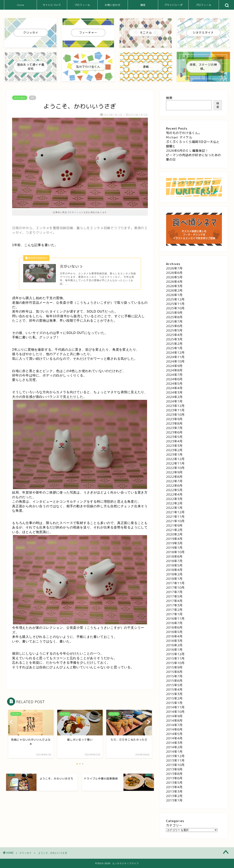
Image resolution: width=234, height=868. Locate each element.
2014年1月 (174, 752)
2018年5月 (174, 565)
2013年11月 (175, 760)
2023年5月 (174, 437)
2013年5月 (174, 783)
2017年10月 (175, 588)
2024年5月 (174, 384)
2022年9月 (174, 472)
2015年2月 (174, 698)
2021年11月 (175, 517)
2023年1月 (174, 455)
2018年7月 (174, 561)
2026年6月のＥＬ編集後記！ (187, 151)
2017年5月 (174, 596)
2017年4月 (174, 601)
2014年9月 (174, 716)
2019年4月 (174, 539)
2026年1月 (174, 295)
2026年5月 (174, 277)
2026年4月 (174, 282)
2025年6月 (174, 326)
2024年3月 (174, 392)
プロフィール (82, 5)
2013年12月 (175, 756)
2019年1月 (174, 548)
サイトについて (52, 5)
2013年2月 (174, 796)
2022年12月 (175, 459)
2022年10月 (175, 468)
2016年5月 (174, 632)
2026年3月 (174, 286)
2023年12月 (175, 406)
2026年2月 (174, 291)
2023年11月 (175, 410)
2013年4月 (174, 787)
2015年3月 (174, 694)
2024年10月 (175, 361)
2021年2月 (174, 530)
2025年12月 (175, 299)
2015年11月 (175, 659)
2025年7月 (174, 322)
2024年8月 (174, 370)
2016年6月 (174, 627)
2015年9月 (174, 667)
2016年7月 (174, 623)
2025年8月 (174, 317)
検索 (169, 98)
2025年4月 (174, 335)
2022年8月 (174, 477)
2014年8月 (174, 721)
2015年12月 (175, 654)
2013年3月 (174, 792)
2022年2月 (174, 503)
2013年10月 (175, 765)
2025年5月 (174, 330)
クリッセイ (20, 98)
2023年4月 (174, 441)
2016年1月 (174, 650)
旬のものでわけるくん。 (184, 133)
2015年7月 (174, 676)
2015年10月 (175, 663)
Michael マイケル (179, 137)
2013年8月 (174, 774)
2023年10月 (175, 415)
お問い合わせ (113, 5)
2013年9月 (174, 769)
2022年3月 (174, 499)
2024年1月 (174, 401)
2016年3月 (174, 641)
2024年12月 (175, 353)
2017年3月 (174, 605)
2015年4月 (174, 690)
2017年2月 (174, 610)
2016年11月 (175, 619)
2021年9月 (174, 525)
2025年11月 (175, 304)
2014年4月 (174, 738)
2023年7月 (174, 428)
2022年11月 (175, 463)
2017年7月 (174, 592)
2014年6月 (174, 729)
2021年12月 (175, 512)
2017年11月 (175, 583)
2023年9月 (174, 419)
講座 (143, 5)
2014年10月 (175, 712)
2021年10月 (175, 521)
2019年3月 (174, 543)
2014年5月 (174, 734)
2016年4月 (174, 636)
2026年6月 (174, 273)
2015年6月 (174, 681)
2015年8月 (174, 672)
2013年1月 (174, 800)
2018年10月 (175, 552)
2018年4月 (174, 570)
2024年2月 (174, 397)
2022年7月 (174, 481)
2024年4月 (174, 388)
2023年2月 (174, 450)
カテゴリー (174, 825)
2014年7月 (174, 725)
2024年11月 (175, 357)
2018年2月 (174, 574)
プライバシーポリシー (173, 7)
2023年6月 (174, 432)
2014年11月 (175, 707)
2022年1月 (174, 508)
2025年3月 (174, 339)
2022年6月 (174, 486)
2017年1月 (174, 614)
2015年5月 (174, 685)
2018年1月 (174, 579)
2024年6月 (174, 379)
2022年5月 (174, 490)
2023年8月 (174, 424)
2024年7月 (174, 375)
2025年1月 (174, 348)
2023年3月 (174, 446)
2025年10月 (175, 308)
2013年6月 (174, 778)
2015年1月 (174, 703)
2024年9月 (174, 366)
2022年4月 (174, 494)
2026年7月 (174, 268)
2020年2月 (174, 534)
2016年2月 (174, 645)
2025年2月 (174, 344)
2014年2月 (174, 747)
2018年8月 (174, 557)
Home (21, 5)
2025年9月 (174, 313)
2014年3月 (174, 743)
